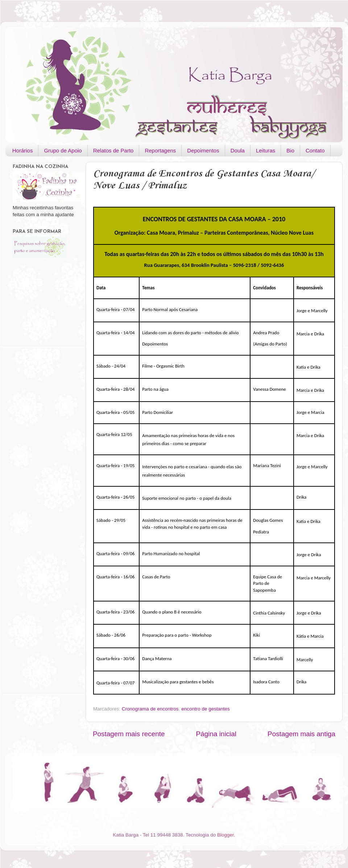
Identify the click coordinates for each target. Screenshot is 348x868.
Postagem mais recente (129, 734)
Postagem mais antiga (301, 734)
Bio (290, 150)
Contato (315, 150)
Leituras (266, 150)
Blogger (225, 835)
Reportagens (160, 150)
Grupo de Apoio (63, 150)
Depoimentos (203, 150)
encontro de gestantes (206, 709)
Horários (23, 150)
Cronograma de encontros (150, 709)
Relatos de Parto (113, 150)
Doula (238, 150)
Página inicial (216, 734)
